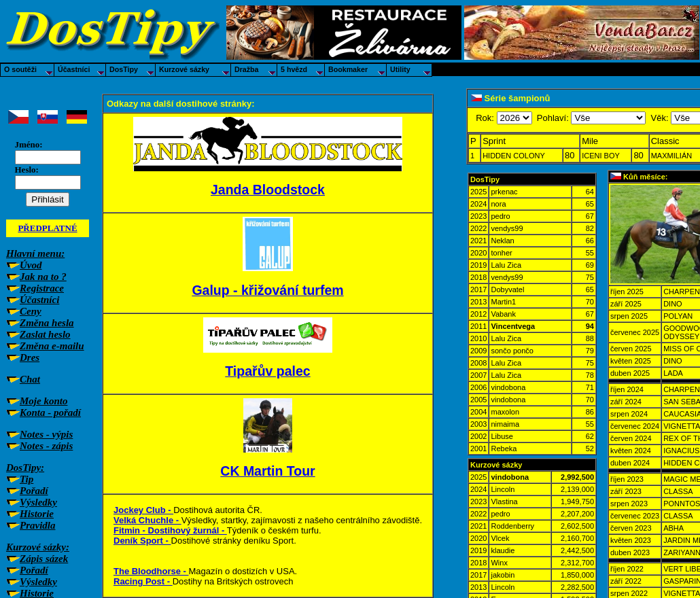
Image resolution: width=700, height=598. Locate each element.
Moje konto (43, 401)
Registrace (42, 288)
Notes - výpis (46, 434)
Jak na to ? (43, 277)
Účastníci (39, 300)
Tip (27, 479)
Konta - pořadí (50, 412)
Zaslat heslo (45, 334)
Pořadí (34, 491)
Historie (37, 514)
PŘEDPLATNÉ (47, 228)
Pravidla (38, 525)
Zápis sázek (44, 559)
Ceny (31, 311)
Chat (30, 379)
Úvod (31, 265)
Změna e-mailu (52, 346)
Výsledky (38, 502)
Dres (30, 357)
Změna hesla (47, 323)
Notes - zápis (46, 446)
